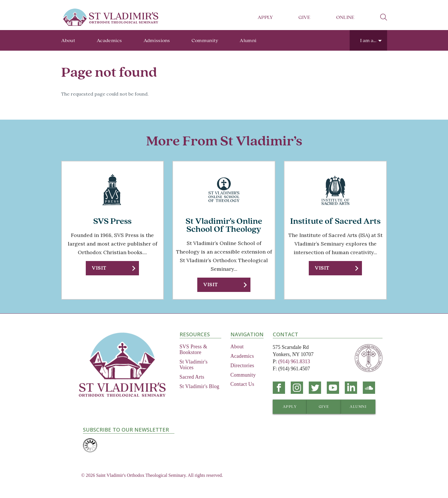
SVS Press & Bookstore (193, 349)
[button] (112, 268)
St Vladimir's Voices (194, 365)
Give (304, 17)
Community (205, 40)
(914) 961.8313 (294, 361)
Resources (195, 334)
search (384, 17)
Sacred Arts (192, 377)
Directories (242, 365)
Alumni (248, 40)
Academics (109, 40)
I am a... (368, 40)
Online (345, 17)
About (68, 40)
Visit (99, 268)
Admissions (157, 40)
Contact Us (242, 384)
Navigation (247, 334)
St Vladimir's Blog (199, 386)
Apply (265, 17)
